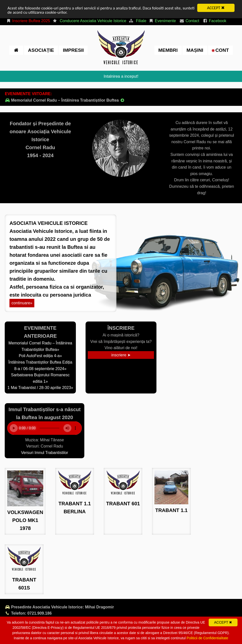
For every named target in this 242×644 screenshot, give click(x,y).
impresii (73, 50)
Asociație (41, 50)
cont (221, 50)
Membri (168, 50)
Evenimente (162, 21)
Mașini (195, 50)
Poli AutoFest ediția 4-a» (40, 356)
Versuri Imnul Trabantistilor (44, 453)
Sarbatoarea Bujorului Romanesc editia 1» (40, 378)
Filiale (141, 21)
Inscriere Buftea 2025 (28, 21)
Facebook (215, 21)
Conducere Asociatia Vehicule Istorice (93, 21)
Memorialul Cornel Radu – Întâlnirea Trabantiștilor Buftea (65, 100)
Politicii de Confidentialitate (207, 638)
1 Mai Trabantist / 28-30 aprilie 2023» (40, 388)
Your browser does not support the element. (45, 428)
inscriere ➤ (121, 355)
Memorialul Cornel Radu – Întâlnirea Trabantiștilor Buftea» (40, 346)
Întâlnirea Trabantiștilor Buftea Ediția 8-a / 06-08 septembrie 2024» (40, 365)
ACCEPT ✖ (216, 8)
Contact (189, 21)
